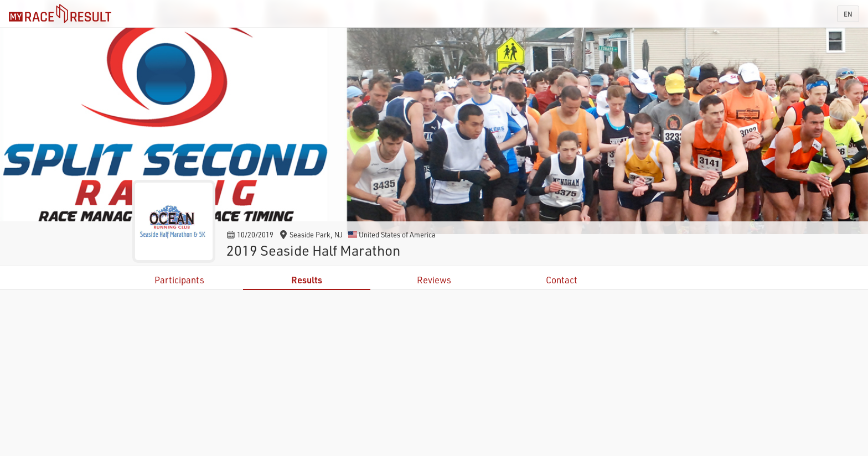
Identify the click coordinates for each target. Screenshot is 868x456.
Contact (562, 280)
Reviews (434, 280)
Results (307, 280)
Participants (179, 280)
